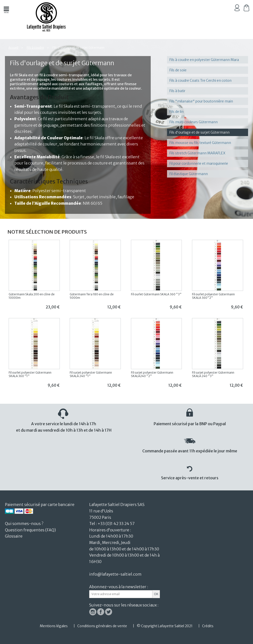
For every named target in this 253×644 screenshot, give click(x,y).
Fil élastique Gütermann (189, 174)
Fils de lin (177, 112)
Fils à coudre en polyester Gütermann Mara (204, 60)
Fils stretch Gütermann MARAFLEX (197, 153)
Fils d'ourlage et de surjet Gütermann (200, 132)
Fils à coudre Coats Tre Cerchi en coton (200, 80)
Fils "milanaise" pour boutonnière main (201, 101)
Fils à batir (177, 91)
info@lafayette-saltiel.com (115, 574)
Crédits (208, 626)
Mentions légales (54, 626)
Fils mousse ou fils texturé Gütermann (200, 143)
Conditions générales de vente (102, 626)
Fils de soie (178, 70)
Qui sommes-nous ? (24, 523)
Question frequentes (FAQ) (30, 530)
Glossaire (14, 536)
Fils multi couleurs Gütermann (194, 122)
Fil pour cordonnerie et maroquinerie (199, 163)
